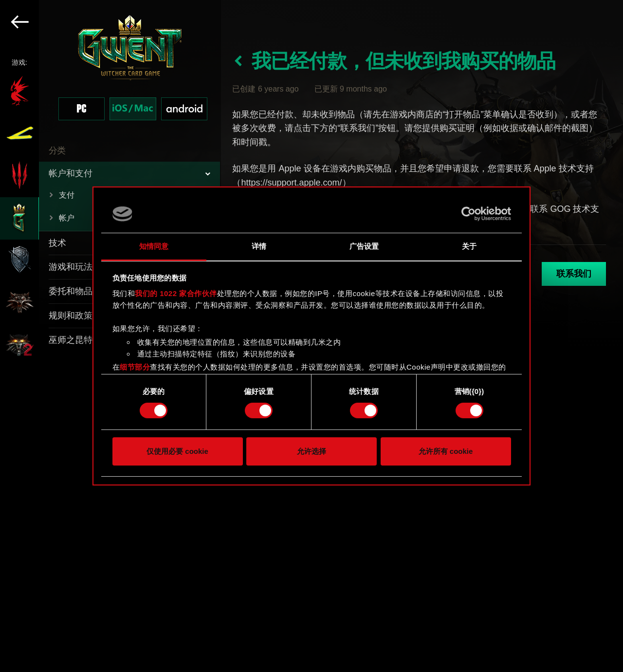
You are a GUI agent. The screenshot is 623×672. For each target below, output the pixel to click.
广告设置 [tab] (364, 246)
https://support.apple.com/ (291, 183)
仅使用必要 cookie (177, 451)
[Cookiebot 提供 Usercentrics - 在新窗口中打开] (468, 214)
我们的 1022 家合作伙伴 (176, 293)
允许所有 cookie (446, 451)
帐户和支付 (71, 173)
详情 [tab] (259, 246)
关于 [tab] (469, 246)
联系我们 (574, 274)
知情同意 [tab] (154, 246)
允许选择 (311, 451)
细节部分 (135, 367)
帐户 (67, 218)
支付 (67, 195)
